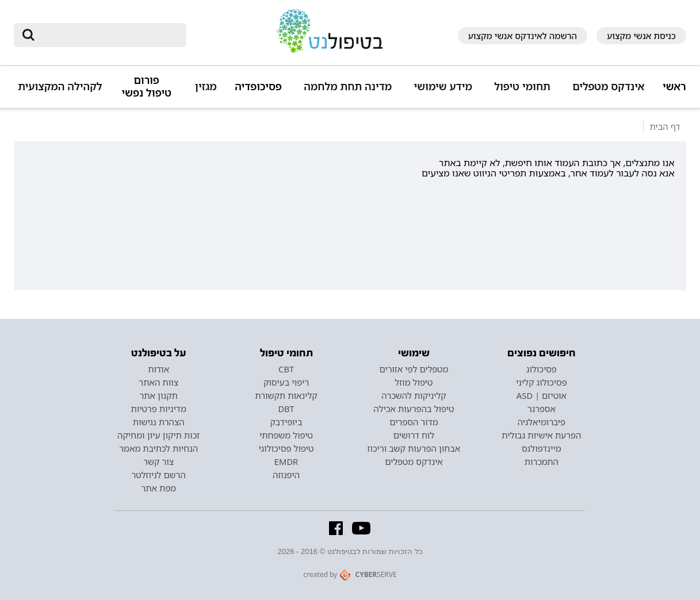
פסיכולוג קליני (542, 382)
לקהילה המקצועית (60, 86)
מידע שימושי (443, 86)
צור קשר (158, 461)
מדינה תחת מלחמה (348, 86)
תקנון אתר (158, 395)
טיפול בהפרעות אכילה (414, 409)
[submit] (28, 35)
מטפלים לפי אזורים (414, 369)
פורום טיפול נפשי (147, 86)
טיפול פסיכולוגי (286, 448)
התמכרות (542, 461)
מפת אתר (158, 488)
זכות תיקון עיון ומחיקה (158, 435)
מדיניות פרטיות (158, 409)
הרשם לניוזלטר (159, 475)
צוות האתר (158, 382)
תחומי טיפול (522, 86)
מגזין (206, 86)
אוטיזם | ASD (542, 395)
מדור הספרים (414, 422)
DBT (286, 409)
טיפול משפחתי (286, 435)
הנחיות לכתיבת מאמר (158, 448)
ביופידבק (286, 422)
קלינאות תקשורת (286, 395)
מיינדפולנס (542, 448)
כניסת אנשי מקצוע (641, 36)
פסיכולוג (542, 369)
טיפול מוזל (414, 382)
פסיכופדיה (258, 86)
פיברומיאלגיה (542, 422)
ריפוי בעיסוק (286, 382)
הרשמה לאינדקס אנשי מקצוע (523, 36)
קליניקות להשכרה (414, 395)
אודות (158, 369)
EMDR (286, 461)
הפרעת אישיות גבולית (541, 435)
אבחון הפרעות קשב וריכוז (414, 448)
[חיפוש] (108, 35)
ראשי (674, 86)
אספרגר (542, 409)
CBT (286, 369)
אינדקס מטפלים (608, 86)
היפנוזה (286, 475)
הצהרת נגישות (159, 422)
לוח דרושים (414, 435)
